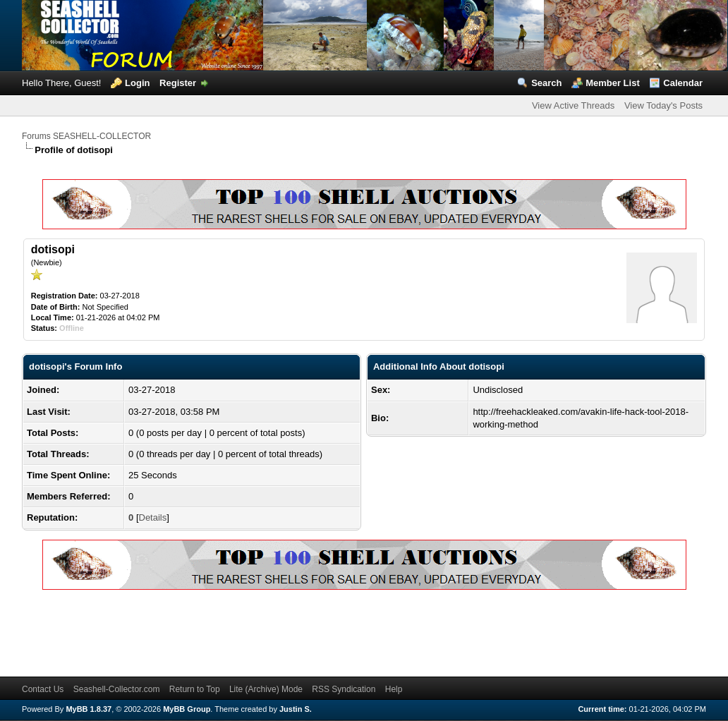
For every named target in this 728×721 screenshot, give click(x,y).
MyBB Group (187, 709)
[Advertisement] (279, 631)
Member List (613, 83)
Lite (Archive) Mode (266, 689)
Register (178, 83)
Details (153, 517)
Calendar (683, 83)
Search (546, 83)
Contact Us (43, 689)
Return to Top (195, 689)
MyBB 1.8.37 (89, 709)
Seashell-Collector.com (117, 689)
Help (394, 689)
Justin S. (296, 709)
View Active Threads (573, 105)
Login (137, 83)
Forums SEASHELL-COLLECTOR (86, 136)
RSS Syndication (344, 689)
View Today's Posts (663, 105)
